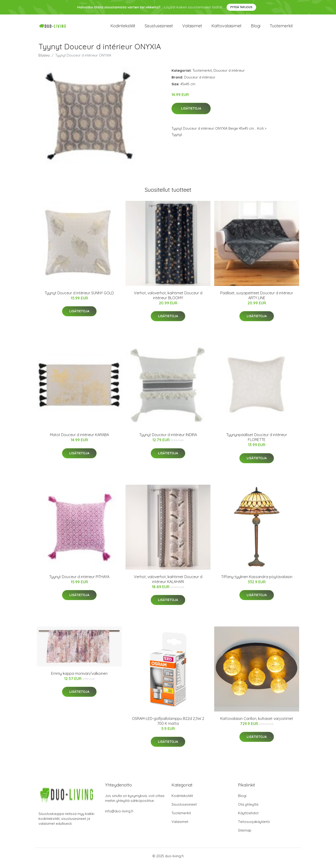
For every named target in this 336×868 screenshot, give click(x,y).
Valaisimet (192, 28)
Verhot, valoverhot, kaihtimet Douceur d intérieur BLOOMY (168, 299)
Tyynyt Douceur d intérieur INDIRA (168, 439)
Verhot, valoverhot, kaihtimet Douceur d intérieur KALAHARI (168, 583)
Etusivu (44, 59)
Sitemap (245, 834)
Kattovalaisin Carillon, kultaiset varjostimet (257, 722)
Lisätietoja (191, 113)
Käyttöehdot (248, 817)
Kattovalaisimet (226, 28)
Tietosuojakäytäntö (254, 826)
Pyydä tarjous (241, 7)
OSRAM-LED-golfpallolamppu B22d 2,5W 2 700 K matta (168, 725)
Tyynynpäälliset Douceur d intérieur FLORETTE (257, 441)
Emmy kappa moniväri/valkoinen (79, 677)
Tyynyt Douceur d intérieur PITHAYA (79, 581)
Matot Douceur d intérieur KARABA (79, 439)
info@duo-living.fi (119, 815)
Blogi (256, 28)
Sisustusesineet (159, 28)
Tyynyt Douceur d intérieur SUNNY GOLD (79, 297)
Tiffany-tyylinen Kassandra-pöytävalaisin (257, 581)
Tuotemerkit (281, 28)
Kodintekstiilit (123, 28)
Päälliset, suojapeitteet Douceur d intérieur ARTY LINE (257, 299)
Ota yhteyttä (248, 808)
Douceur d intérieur (229, 74)
